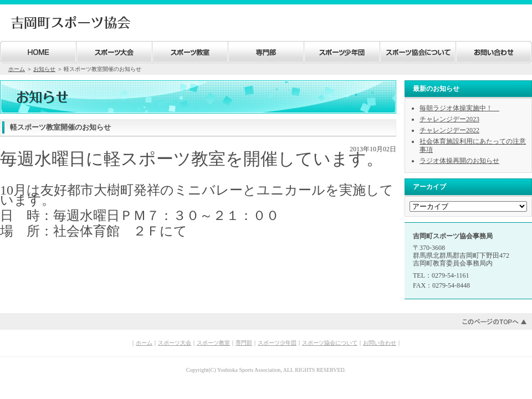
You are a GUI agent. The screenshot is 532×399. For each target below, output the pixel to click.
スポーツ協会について (330, 343)
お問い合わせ (380, 343)
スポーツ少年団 (277, 343)
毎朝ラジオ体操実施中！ (459, 108)
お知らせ (44, 69)
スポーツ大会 (175, 343)
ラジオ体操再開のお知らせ (459, 161)
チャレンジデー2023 (449, 119)
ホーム (17, 69)
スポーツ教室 (213, 343)
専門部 (244, 343)
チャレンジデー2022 (449, 130)
